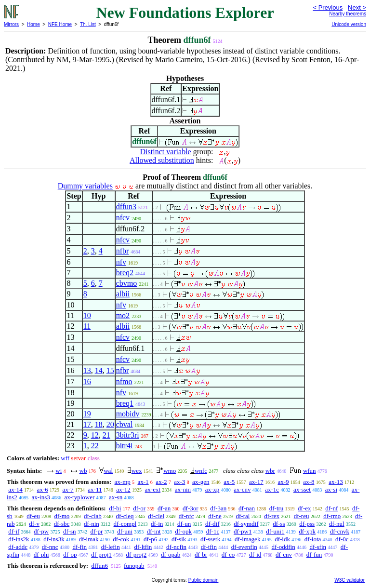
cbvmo (127, 283)
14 (99, 370)
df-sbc (62, 524)
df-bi (115, 508)
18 (99, 424)
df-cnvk (340, 531)
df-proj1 (101, 555)
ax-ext (153, 489)
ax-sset (302, 489)
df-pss (307, 524)
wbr (270, 471)
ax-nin (183, 489)
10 (87, 315)
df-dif (212, 524)
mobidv (128, 414)
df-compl (125, 524)
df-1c (213, 531)
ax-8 (309, 482)
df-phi (41, 555)
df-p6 (150, 539)
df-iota (313, 539)
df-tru (277, 508)
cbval (125, 424)
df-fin (79, 547)
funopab (134, 566)
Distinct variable (166, 152)
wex (137, 471)
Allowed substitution (162, 160)
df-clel (156, 516)
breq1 (125, 403)
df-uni (125, 531)
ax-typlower (79, 497)
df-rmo (332, 516)
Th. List (88, 24)
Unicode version (349, 24)
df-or (139, 508)
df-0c (342, 539)
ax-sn (116, 497)
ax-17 (256, 482)
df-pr (96, 531)
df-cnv (284, 555)
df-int (154, 531)
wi (59, 471)
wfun (310, 471)
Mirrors (11, 24)
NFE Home (60, 24)
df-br (201, 555)
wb (83, 471)
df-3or (191, 508)
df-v (34, 524)
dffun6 (99, 566)
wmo (170, 471)
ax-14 (15, 489)
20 (110, 424)
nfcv (123, 218)
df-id (255, 555)
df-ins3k (54, 539)
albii (123, 294)
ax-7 (68, 489)
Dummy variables (85, 186)
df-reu (302, 516)
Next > (357, 7)
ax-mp (123, 482)
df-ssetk (210, 539)
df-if (14, 531)
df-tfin (209, 547)
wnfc (201, 471)
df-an (164, 508)
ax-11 (95, 489)
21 (106, 435)
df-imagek (247, 539)
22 (95, 446)
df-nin (92, 524)
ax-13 (336, 482)
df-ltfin (143, 547)
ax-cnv (242, 489)
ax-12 (123, 489)
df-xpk (307, 531)
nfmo (124, 381)
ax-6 (43, 489)
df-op (70, 555)
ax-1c (272, 489)
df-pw (41, 531)
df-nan (247, 508)
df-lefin (111, 547)
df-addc (18, 547)
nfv (121, 262)
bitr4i (125, 446)
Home (33, 24)
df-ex (304, 508)
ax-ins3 (40, 497)
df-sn (70, 531)
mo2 (123, 315)
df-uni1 (275, 531)
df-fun (314, 555)
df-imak (88, 539)
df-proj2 (137, 555)
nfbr (123, 251)
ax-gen (201, 482)
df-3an (218, 508)
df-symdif (246, 524)
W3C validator (350, 580)
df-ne (215, 516)
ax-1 (143, 482)
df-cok (121, 539)
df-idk (282, 539)
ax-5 (229, 482)
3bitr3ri (128, 435)
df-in (157, 524)
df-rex (272, 516)
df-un (184, 524)
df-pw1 (243, 531)
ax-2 (161, 482)
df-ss (279, 524)
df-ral (243, 516)
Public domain (204, 580)
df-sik (179, 539)
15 (110, 370)
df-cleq (125, 516)
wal (108, 471)
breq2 (125, 273)
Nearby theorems (348, 14)
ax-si (331, 489)
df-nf (331, 508)
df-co (228, 555)
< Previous (328, 7)
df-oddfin (284, 547)
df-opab (171, 555)
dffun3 (126, 207)
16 (87, 381)
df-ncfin (176, 547)
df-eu (33, 516)
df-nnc (50, 547)
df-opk (183, 531)
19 (87, 414)
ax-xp (212, 489)
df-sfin (318, 547)
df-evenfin (244, 547)
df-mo (62, 516)
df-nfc (186, 516)
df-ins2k (19, 539)
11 (87, 326)
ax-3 (179, 482)
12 (95, 435)
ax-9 (283, 482)
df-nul (337, 524)
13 (87, 370)
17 (87, 424)
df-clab (93, 516)
